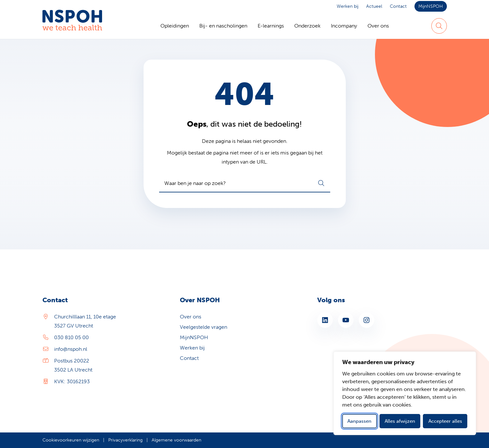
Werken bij (348, 6)
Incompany (344, 26)
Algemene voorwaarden (176, 440)
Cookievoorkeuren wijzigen (71, 440)
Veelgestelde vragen (204, 327)
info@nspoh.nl (71, 349)
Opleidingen (175, 26)
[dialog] (405, 393)
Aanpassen (359, 421)
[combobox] (245, 183)
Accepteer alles (445, 421)
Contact (398, 6)
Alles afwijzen (400, 421)
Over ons (378, 26)
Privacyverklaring (125, 440)
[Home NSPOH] (72, 26)
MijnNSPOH (431, 6)
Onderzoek (307, 26)
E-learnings (271, 26)
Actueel (374, 6)
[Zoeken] (439, 26)
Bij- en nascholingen (223, 26)
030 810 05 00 (71, 337)
